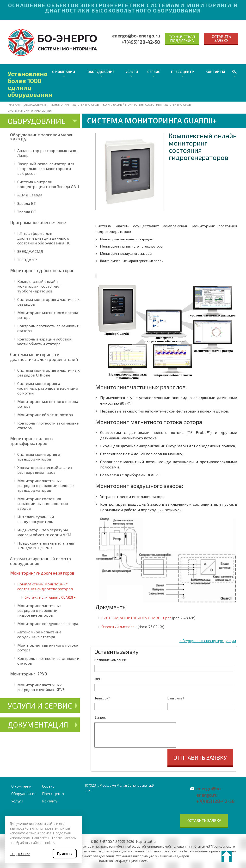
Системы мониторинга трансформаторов (39, 457)
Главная (14, 104)
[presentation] (131, 758)
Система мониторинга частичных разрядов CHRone (49, 373)
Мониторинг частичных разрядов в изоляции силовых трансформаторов (46, 485)
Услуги (132, 72)
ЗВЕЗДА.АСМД (30, 251)
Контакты (215, 72)
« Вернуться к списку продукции (208, 640)
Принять (65, 853)
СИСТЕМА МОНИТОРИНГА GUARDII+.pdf (136, 618)
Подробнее (20, 854)
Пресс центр (182, 72)
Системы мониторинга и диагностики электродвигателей (44, 357)
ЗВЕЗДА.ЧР (27, 260)
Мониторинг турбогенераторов (42, 270)
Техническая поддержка (182, 39)
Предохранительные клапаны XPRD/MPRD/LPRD (46, 545)
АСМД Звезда (30, 195)
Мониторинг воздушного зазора (48, 623)
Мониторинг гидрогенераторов (75, 104)
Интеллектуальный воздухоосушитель (36, 519)
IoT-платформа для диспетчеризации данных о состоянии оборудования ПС (44, 238)
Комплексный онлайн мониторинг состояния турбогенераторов (39, 286)
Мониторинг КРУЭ (29, 674)
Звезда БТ (27, 203)
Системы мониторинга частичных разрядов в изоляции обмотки (48, 388)
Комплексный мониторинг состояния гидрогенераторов (147, 104)
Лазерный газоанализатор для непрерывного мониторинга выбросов (46, 168)
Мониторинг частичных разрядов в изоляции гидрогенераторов (40, 610)
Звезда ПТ (27, 212)
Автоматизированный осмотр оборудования (40, 561)
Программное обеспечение (38, 222)
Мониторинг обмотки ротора (45, 415)
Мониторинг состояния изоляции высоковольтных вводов (43, 503)
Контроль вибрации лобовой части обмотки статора (44, 341)
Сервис (154, 72)
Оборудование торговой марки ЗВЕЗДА (42, 137)
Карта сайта (146, 841)
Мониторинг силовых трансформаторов (32, 441)
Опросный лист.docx (119, 627)
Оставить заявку (221, 38)
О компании (64, 72)
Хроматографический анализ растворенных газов (45, 470)
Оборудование (101, 72)
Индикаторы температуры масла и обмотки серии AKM (44, 532)
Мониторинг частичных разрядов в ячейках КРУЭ (41, 687)
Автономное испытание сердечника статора (39, 634)
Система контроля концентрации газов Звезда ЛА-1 (48, 184)
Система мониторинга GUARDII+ (50, 597)
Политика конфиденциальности (123, 861)
